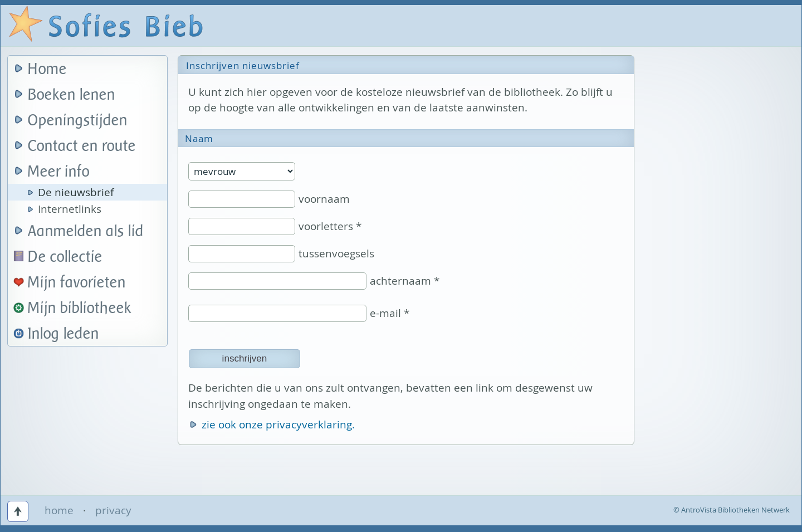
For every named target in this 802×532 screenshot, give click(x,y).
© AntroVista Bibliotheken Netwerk (732, 510)
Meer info (59, 172)
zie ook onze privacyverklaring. (278, 424)
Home (47, 69)
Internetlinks (70, 209)
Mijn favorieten (77, 283)
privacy (113, 510)
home (59, 510)
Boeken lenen (72, 95)
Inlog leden (63, 334)
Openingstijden (78, 121)
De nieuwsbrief (76, 192)
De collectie (65, 257)
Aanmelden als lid (86, 231)
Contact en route (82, 146)
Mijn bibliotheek (80, 308)
